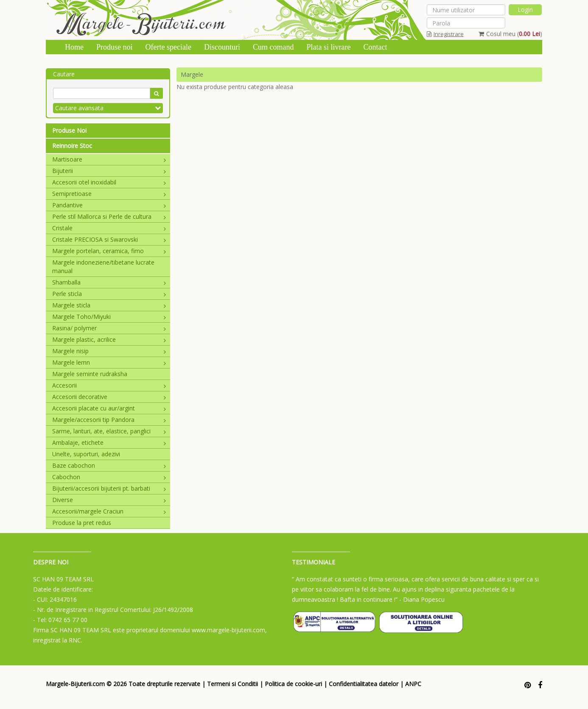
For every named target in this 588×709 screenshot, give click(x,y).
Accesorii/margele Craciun (109, 511)
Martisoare (109, 159)
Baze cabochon (109, 465)
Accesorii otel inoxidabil (109, 182)
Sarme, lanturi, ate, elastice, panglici (109, 431)
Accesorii (109, 385)
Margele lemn (109, 362)
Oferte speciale (168, 47)
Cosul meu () (510, 34)
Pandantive (109, 205)
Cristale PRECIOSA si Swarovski (109, 239)
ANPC (413, 684)
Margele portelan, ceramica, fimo (109, 251)
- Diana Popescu (422, 599)
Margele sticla (109, 305)
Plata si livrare (328, 47)
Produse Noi (69, 130)
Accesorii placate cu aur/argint (109, 408)
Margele (192, 74)
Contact (375, 47)
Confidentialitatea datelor (364, 684)
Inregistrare (445, 34)
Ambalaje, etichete (109, 442)
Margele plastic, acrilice (109, 339)
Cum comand (273, 47)
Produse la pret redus (82, 523)
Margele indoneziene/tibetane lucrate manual (103, 267)
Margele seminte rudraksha (90, 374)
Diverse (109, 500)
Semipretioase (109, 194)
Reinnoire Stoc (72, 146)
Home (74, 47)
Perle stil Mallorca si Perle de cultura (109, 216)
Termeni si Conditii (232, 684)
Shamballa (109, 282)
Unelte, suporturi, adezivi (86, 454)
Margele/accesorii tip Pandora (109, 420)
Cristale (109, 228)
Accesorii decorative (109, 397)
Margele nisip (109, 351)
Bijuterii (109, 171)
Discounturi (222, 47)
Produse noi (115, 47)
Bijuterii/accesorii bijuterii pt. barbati (109, 488)
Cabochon (109, 477)
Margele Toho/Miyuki (109, 317)
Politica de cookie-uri (293, 684)
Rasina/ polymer (109, 328)
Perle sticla (109, 294)
